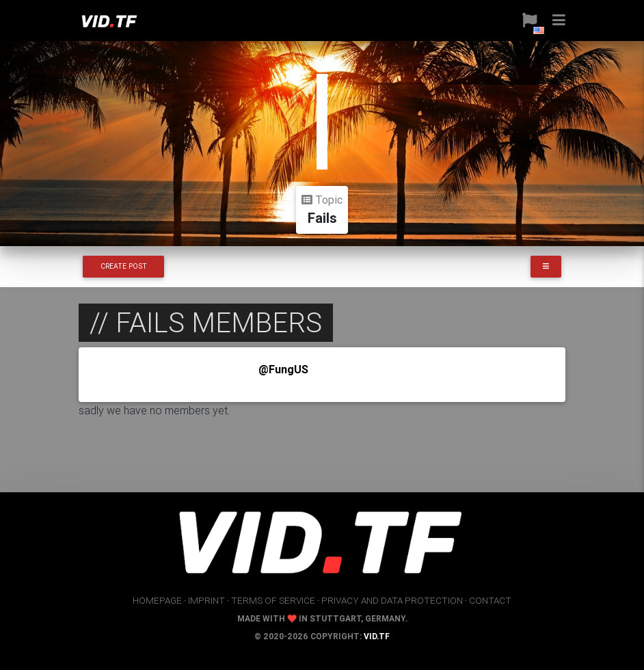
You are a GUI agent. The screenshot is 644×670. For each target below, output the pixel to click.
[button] (525, 21)
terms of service (273, 600)
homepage (157, 600)
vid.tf (377, 636)
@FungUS (283, 369)
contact (490, 600)
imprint (206, 600)
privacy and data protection (392, 600)
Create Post (124, 266)
